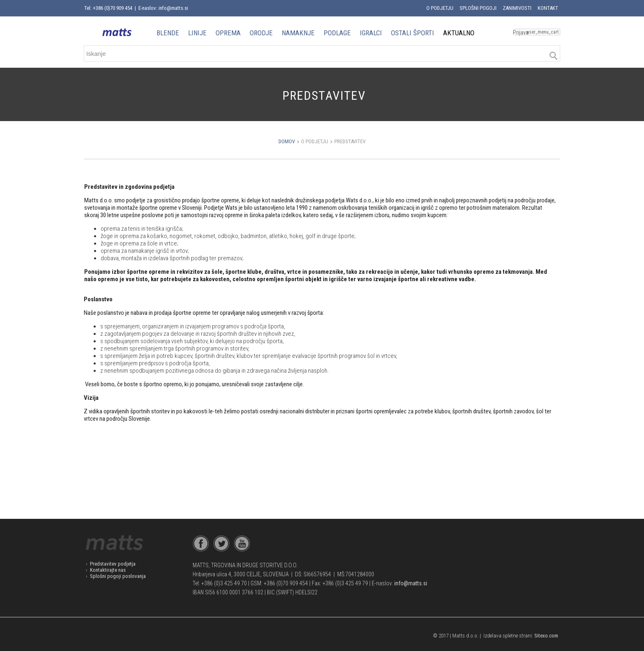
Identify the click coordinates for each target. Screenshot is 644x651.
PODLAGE (337, 33)
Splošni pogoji (478, 8)
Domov (287, 141)
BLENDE (168, 33)
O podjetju (440, 8)
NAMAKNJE (298, 33)
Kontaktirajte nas (108, 570)
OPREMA (228, 33)
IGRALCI (371, 33)
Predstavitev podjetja (113, 564)
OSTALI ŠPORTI (413, 33)
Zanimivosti (517, 8)
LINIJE (197, 33)
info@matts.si (411, 583)
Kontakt (548, 8)
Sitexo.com (546, 636)
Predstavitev (350, 141)
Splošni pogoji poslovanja (118, 576)
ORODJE (261, 33)
